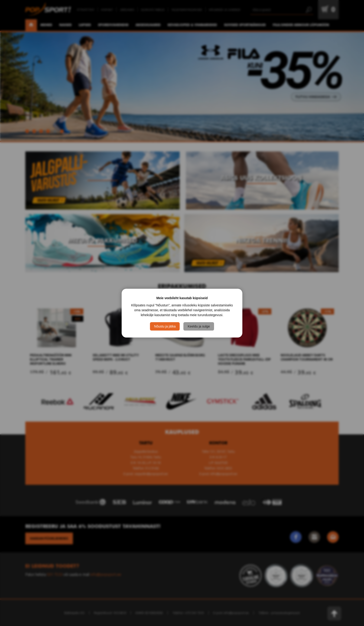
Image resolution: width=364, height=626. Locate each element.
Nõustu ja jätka (165, 326)
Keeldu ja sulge (199, 326)
